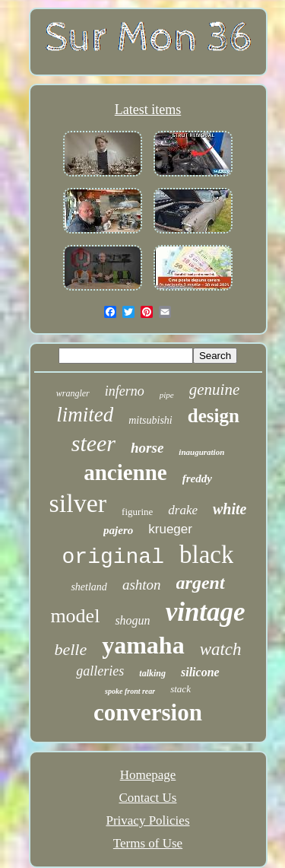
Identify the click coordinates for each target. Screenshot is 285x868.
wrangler (73, 393)
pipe (167, 395)
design (214, 416)
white (230, 509)
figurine (137, 512)
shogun (132, 620)
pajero (118, 530)
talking (152, 673)
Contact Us (147, 798)
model (75, 616)
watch (221, 649)
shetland (89, 587)
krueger (170, 529)
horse (147, 448)
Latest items (148, 110)
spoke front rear (130, 691)
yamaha (143, 645)
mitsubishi (150, 420)
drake (183, 510)
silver (78, 503)
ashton (142, 585)
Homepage (148, 775)
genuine (214, 389)
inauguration (201, 452)
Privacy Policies (147, 820)
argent (201, 583)
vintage (206, 612)
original (113, 557)
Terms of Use (148, 843)
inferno (125, 391)
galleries (100, 671)
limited (85, 415)
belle (70, 649)
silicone (200, 672)
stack (180, 689)
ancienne (125, 472)
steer (93, 443)
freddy (197, 479)
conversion (148, 712)
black (206, 555)
